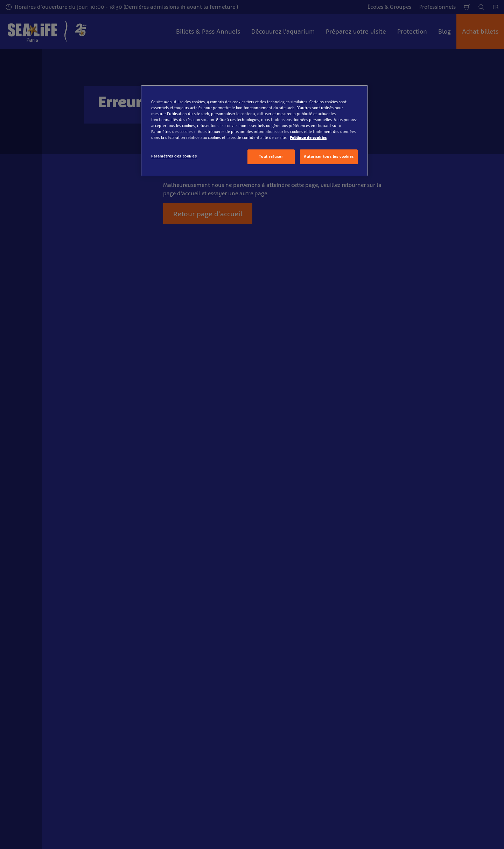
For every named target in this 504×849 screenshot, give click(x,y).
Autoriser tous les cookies (329, 156)
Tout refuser (271, 156)
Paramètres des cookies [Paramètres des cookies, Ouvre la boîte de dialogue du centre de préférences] (174, 156)
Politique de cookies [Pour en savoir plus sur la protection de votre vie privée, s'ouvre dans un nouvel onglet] (308, 138)
